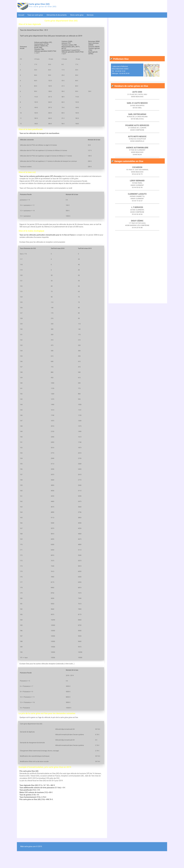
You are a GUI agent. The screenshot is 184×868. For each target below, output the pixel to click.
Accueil (21, 15)
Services (90, 15)
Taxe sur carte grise (35, 15)
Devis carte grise (77, 15)
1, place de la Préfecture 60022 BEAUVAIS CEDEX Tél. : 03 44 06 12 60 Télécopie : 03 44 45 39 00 (121, 70)
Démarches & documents (57, 15)
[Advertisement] (61, 836)
